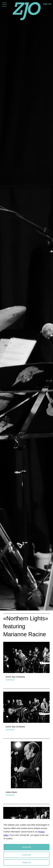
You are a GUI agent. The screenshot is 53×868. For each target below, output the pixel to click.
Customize (26, 855)
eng (45, 4)
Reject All (26, 862)
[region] (26, 843)
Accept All (26, 847)
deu (50, 4)
